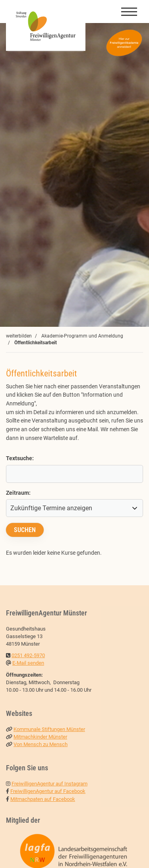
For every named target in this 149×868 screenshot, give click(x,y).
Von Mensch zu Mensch (41, 744)
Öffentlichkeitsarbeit (36, 343)
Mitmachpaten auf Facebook (43, 799)
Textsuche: (20, 458)
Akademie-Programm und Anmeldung (82, 336)
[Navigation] (129, 12)
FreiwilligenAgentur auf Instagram (49, 784)
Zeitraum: (18, 493)
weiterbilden (19, 336)
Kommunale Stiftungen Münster (49, 729)
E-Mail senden (28, 663)
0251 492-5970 (28, 655)
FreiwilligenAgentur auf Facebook (48, 791)
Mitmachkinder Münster (40, 737)
